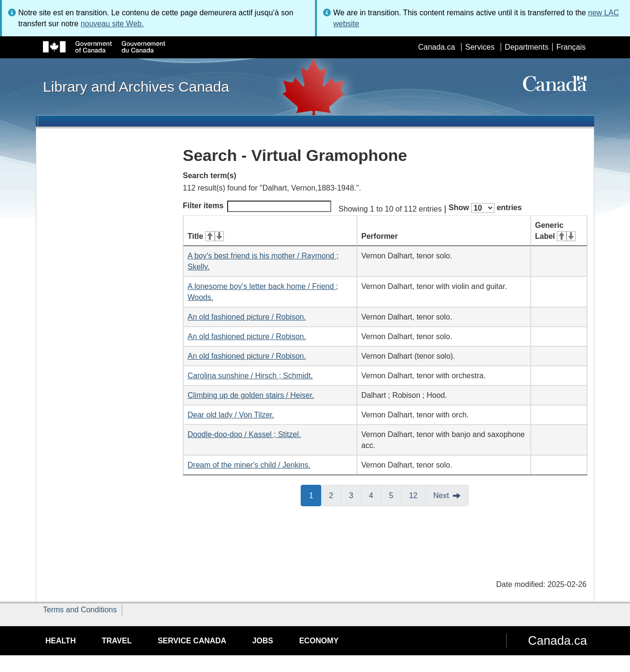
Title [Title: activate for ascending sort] (206, 236)
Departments (527, 47)
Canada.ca (436, 47)
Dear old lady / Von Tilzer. (231, 415)
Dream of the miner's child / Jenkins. (249, 465)
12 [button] (417, 495)
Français (571, 47)
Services (480, 47)
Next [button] (441, 496)
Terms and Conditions (80, 610)
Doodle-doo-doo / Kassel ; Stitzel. (244, 434)
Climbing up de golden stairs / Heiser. (251, 395)
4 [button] (375, 495)
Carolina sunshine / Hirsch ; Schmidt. (250, 376)
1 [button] (315, 495)
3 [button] (355, 495)
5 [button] (395, 495)
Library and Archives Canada (136, 86)
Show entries (485, 208)
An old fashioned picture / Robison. (247, 317)
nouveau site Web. (112, 24)
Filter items (257, 206)
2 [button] (335, 495)
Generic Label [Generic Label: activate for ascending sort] (555, 231)
